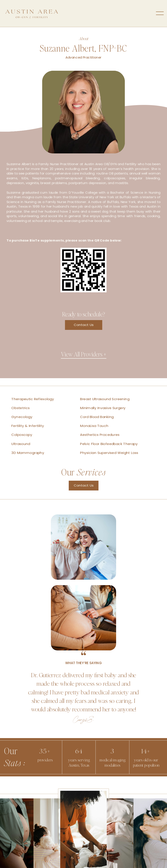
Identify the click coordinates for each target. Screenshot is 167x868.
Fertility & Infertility (28, 426)
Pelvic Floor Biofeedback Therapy (109, 444)
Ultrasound (21, 444)
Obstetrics (20, 408)
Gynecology (22, 417)
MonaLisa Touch (94, 426)
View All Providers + (84, 354)
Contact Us (84, 325)
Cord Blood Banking (97, 417)
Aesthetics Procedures (100, 435)
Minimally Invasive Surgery (103, 408)
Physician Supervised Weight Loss (109, 453)
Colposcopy (22, 435)
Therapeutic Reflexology (33, 399)
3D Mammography (28, 453)
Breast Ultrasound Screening (105, 399)
